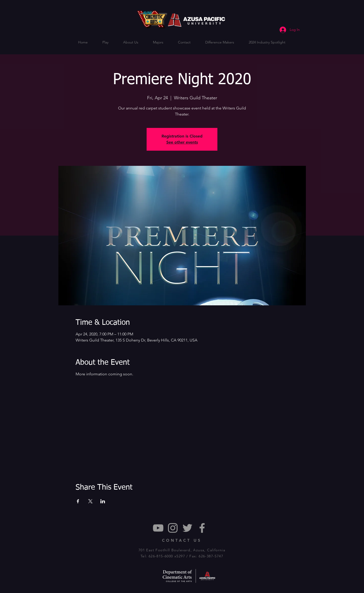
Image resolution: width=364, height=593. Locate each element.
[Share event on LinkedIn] (103, 501)
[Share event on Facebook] (78, 501)
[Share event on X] (90, 501)
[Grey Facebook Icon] (202, 528)
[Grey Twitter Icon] (187, 528)
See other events (182, 142)
